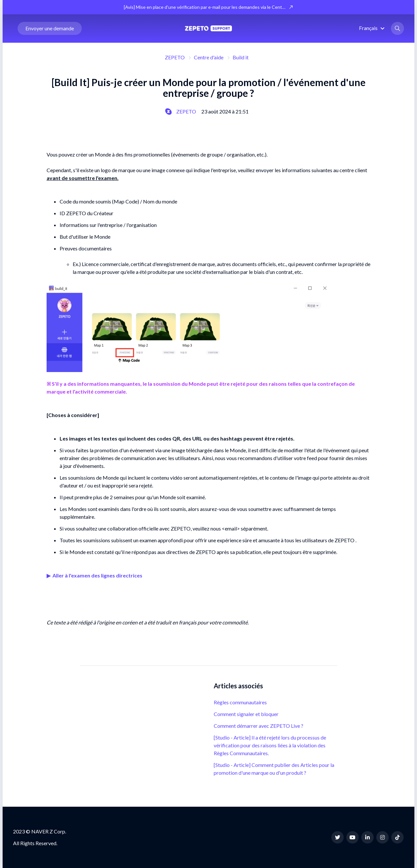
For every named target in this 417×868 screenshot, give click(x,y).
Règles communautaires (240, 702)
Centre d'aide (209, 57)
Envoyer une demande (50, 29)
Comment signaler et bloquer (246, 714)
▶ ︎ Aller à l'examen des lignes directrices (94, 575)
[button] (373, 28)
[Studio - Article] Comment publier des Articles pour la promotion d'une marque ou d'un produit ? (274, 769)
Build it (241, 57)
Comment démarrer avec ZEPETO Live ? (259, 726)
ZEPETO (175, 57)
